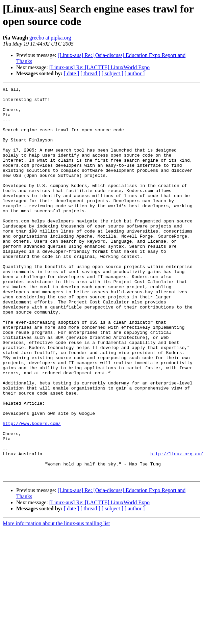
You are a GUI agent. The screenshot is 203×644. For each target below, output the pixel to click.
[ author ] (135, 73)
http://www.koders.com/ (32, 491)
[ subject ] (112, 73)
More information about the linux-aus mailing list (56, 601)
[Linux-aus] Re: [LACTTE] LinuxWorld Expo (99, 67)
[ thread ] (90, 73)
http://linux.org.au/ (177, 528)
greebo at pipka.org (50, 38)
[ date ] (71, 73)
